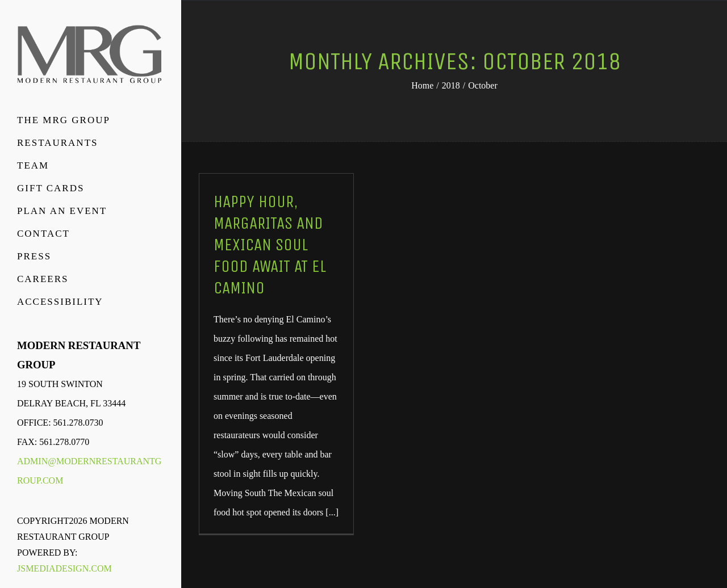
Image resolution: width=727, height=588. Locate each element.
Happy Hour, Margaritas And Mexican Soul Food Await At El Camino (270, 245)
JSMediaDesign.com (64, 568)
